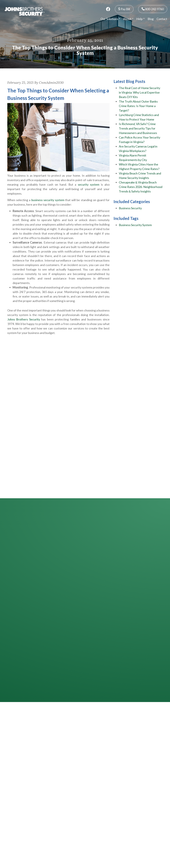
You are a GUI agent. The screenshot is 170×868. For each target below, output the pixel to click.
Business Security (130, 208)
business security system (48, 200)
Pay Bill (124, 9)
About (128, 19)
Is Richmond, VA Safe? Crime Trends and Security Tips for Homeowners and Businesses (138, 128)
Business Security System (135, 225)
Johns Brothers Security (24, 319)
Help (140, 19)
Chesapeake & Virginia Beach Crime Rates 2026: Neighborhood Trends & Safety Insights (141, 187)
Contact (162, 19)
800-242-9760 (153, 9)
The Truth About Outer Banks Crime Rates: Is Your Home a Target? (138, 106)
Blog (151, 19)
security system (89, 184)
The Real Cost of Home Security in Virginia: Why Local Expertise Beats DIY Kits (140, 92)
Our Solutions (110, 19)
